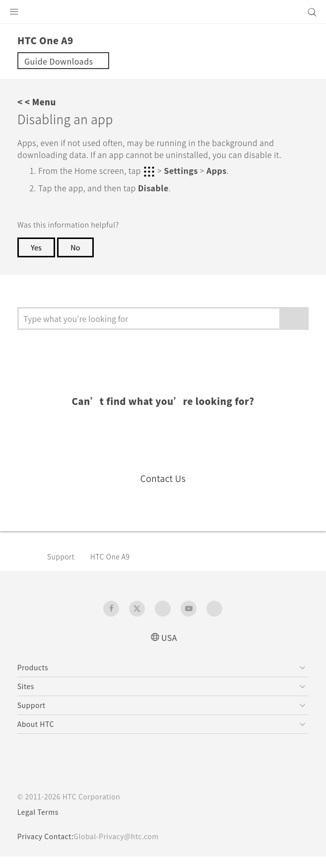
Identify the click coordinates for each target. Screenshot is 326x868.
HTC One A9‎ (116, 567)
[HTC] (163, 12)
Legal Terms (40, 823)
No (77, 258)
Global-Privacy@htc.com (123, 848)
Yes (37, 258)
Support (63, 567)
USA (169, 648)
